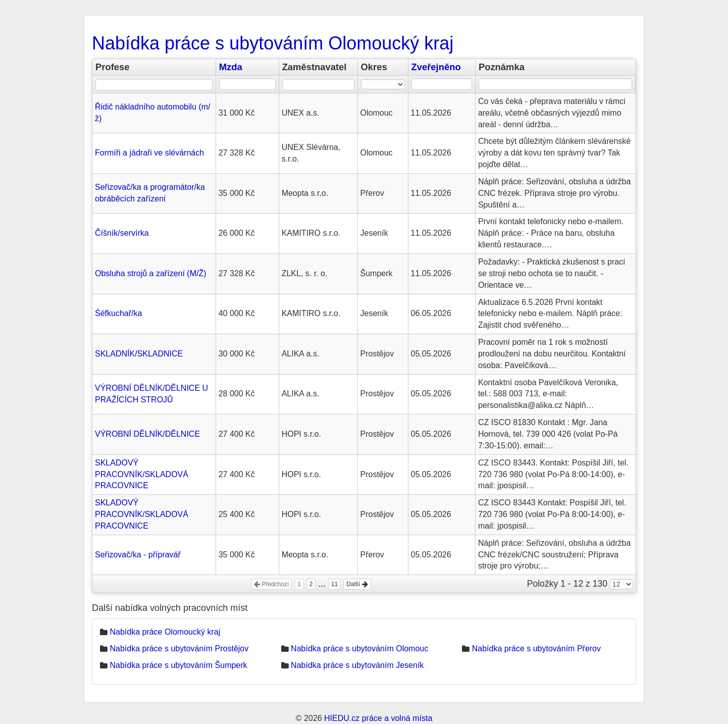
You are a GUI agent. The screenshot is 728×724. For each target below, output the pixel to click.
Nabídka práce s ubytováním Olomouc (359, 649)
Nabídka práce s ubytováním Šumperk (178, 665)
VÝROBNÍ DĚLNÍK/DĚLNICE (147, 434)
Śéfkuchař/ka (118, 313)
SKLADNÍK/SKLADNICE (139, 354)
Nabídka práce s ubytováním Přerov (536, 649)
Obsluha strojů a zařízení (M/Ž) (151, 273)
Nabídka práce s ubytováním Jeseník (357, 665)
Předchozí (271, 584)
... (322, 584)
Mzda (231, 67)
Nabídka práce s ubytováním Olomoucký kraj (273, 43)
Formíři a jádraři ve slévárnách (149, 153)
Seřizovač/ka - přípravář (138, 555)
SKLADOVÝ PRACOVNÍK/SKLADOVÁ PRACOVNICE (142, 474)
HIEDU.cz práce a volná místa (378, 718)
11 (334, 584)
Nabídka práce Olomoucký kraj (165, 632)
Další (357, 584)
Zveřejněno (436, 67)
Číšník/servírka (122, 233)
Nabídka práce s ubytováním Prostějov (179, 649)
